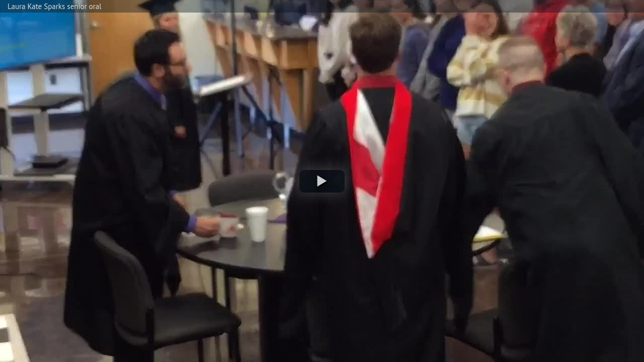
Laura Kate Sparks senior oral (55, 6)
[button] (322, 181)
